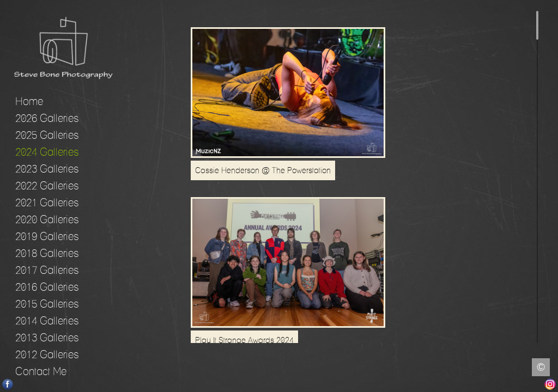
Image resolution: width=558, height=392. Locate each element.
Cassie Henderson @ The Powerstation (263, 174)
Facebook (8, 384)
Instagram (550, 384)
